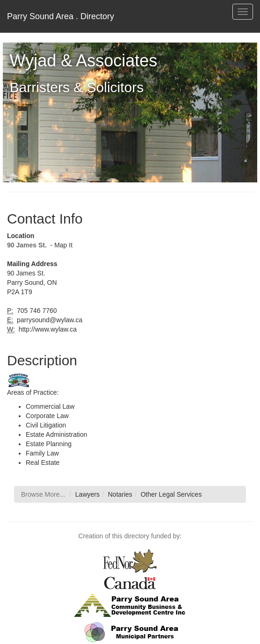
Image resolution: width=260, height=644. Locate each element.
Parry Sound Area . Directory (61, 16)
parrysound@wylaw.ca (49, 320)
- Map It (61, 245)
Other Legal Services (171, 494)
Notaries (120, 494)
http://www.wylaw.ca (47, 329)
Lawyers (87, 494)
